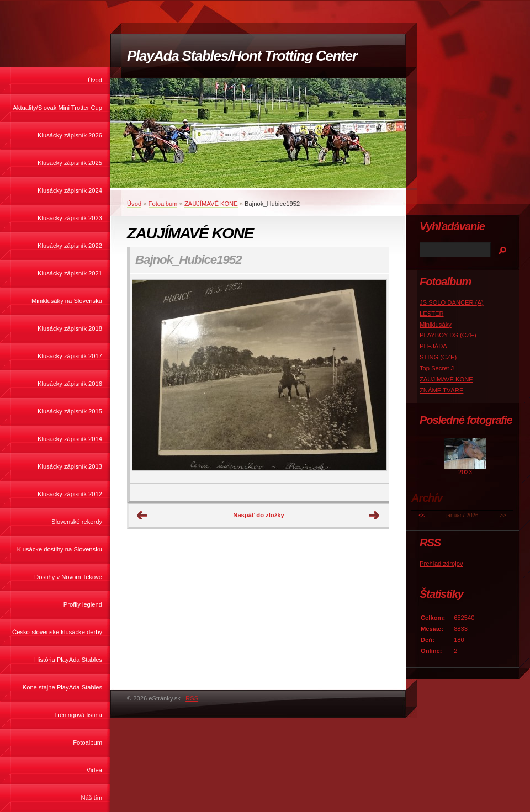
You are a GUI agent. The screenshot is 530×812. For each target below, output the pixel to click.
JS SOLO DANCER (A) (452, 302)
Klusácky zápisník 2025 (70, 163)
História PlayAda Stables (68, 660)
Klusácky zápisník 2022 (70, 246)
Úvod (95, 80)
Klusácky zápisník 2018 (70, 328)
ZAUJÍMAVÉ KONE (211, 204)
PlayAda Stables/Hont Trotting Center (242, 56)
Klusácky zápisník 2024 (70, 190)
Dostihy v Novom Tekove (68, 577)
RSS (192, 698)
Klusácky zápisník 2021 (70, 273)
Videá (94, 770)
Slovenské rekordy (77, 522)
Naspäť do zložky (258, 515)
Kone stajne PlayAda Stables (62, 687)
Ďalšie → (374, 516)
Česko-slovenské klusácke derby (57, 632)
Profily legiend (83, 604)
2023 (465, 472)
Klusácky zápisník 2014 (70, 439)
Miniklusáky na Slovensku (67, 301)
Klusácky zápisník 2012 (70, 494)
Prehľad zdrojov (441, 564)
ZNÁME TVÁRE (441, 390)
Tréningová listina (78, 715)
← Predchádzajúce (142, 516)
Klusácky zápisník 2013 (70, 466)
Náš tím (91, 798)
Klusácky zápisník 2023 (70, 218)
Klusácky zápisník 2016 (70, 384)
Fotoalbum (88, 742)
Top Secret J (437, 368)
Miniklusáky (436, 325)
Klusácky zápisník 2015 (70, 411)
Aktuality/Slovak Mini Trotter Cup (57, 108)
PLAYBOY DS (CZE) (448, 335)
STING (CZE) (438, 357)
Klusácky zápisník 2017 (70, 356)
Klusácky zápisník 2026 (70, 135)
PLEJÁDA (433, 346)
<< (422, 515)
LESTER (432, 314)
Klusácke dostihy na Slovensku (60, 549)
